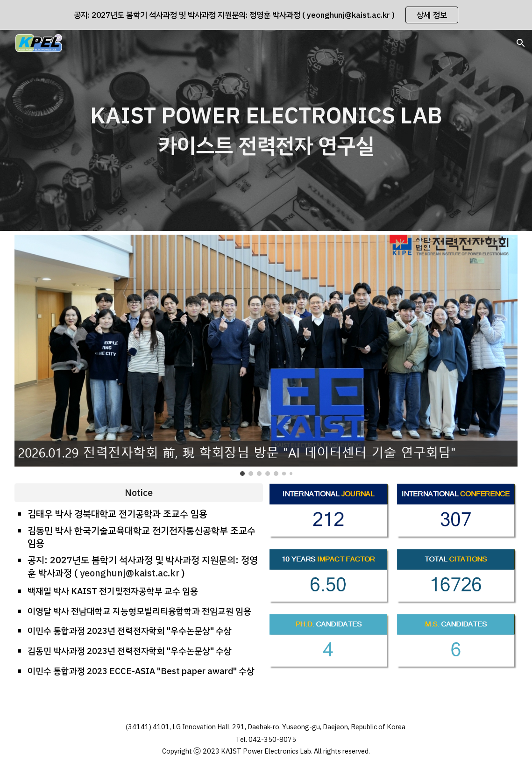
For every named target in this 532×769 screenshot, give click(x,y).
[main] (266, 131)
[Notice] (139, 493)
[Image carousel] (266, 355)
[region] (266, 15)
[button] (521, 43)
